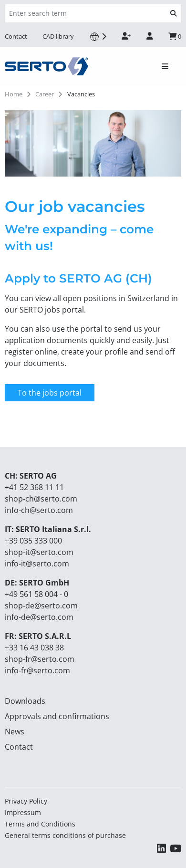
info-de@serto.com (39, 617)
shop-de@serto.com (41, 606)
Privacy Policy (26, 801)
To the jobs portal (50, 393)
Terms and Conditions (40, 824)
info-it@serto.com (37, 564)
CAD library (58, 36)
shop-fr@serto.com (40, 659)
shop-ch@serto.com (41, 499)
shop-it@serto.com (39, 552)
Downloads (25, 701)
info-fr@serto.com (37, 670)
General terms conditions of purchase (65, 835)
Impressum (23, 812)
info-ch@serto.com (39, 510)
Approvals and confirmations (57, 716)
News (15, 732)
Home (14, 94)
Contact (16, 36)
